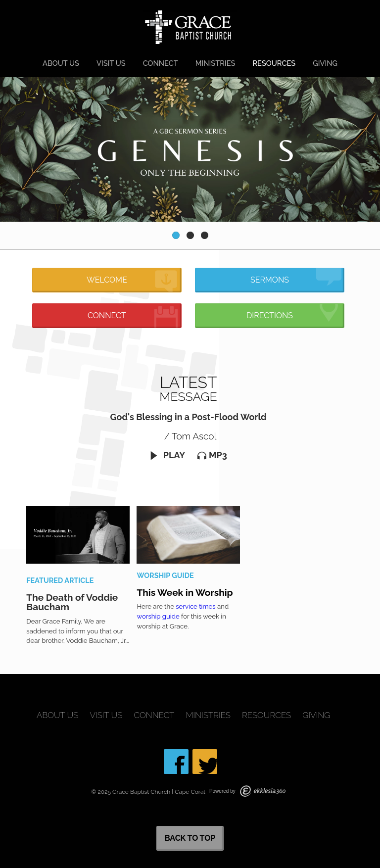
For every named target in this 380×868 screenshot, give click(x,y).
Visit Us (111, 63)
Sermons (296, 277)
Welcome (133, 281)
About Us (61, 63)
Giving (325, 63)
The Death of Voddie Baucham (72, 602)
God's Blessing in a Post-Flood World (189, 417)
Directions (294, 313)
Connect (161, 63)
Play (167, 455)
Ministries (215, 63)
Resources (274, 63)
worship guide (158, 616)
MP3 (212, 455)
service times (195, 606)
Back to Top (190, 838)
